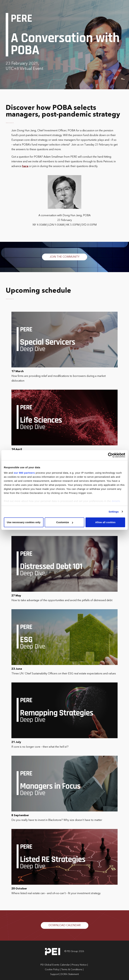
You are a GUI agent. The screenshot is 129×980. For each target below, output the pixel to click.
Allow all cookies (105, 522)
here (25, 166)
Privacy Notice (79, 965)
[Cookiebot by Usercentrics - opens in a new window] (110, 455)
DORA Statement (70, 974)
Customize (65, 522)
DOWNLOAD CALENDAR (65, 925)
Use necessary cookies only (24, 522)
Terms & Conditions (72, 970)
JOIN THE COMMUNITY (65, 257)
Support (55, 974)
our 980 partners (24, 473)
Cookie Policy (52, 970)
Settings (114, 512)
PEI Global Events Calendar (55, 965)
